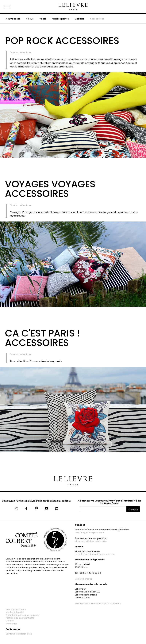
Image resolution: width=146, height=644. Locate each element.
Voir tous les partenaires (19, 634)
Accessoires (97, 19)
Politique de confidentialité (20, 618)
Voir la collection (21, 52)
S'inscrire (133, 509)
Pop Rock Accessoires (62, 41)
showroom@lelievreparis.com (91, 541)
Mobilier (79, 19)
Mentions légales (15, 612)
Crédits (10, 621)
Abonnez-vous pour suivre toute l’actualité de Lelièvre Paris (109, 502)
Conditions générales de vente (22, 615)
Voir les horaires (84, 579)
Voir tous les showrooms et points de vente (98, 603)
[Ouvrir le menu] (11, 7)
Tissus (30, 19)
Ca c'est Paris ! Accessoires (42, 338)
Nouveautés (13, 19)
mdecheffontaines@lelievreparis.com (95, 554)
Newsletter (11, 624)
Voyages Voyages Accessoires (50, 189)
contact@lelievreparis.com (89, 532)
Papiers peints (60, 19)
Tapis (43, 19)
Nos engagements (16, 609)
